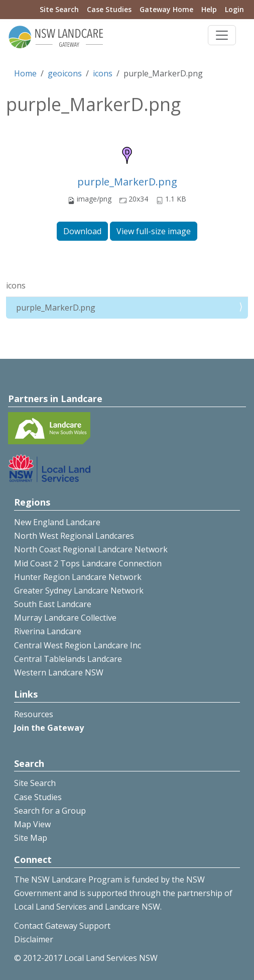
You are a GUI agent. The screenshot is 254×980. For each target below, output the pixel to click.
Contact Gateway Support (62, 926)
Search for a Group (50, 811)
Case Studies (109, 9)
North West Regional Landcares (74, 536)
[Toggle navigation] (222, 35)
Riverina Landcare (48, 631)
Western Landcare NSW (59, 672)
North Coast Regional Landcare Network (91, 549)
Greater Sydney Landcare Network (79, 591)
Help (209, 9)
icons (103, 73)
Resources (34, 714)
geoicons (65, 73)
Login (234, 9)
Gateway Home (166, 9)
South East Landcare (53, 604)
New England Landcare (57, 522)
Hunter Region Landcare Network (78, 577)
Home (25, 73)
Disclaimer (34, 939)
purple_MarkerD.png (127, 182)
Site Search (59, 9)
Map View (32, 824)
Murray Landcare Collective (65, 618)
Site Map (31, 838)
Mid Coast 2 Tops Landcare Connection (88, 563)
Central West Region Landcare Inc (78, 645)
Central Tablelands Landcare (68, 659)
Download (82, 231)
